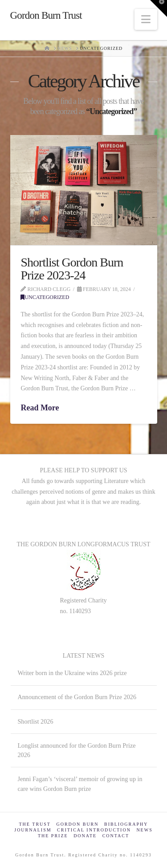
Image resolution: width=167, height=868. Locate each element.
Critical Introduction (94, 830)
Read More (40, 408)
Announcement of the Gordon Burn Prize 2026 (77, 697)
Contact (116, 836)
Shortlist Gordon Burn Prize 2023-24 (72, 269)
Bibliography (126, 824)
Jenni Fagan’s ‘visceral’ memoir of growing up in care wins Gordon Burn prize (80, 784)
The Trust (35, 824)
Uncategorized (45, 297)
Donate (85, 836)
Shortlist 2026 (35, 721)
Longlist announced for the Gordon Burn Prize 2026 (76, 750)
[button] (146, 19)
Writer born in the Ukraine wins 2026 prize (72, 673)
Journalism (33, 830)
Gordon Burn (77, 824)
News (144, 830)
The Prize (53, 836)
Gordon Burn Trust (46, 15)
